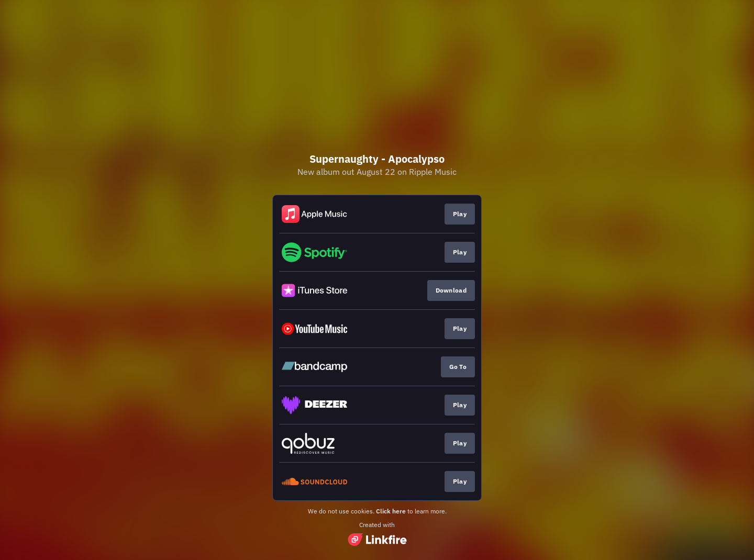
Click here (391, 511)
